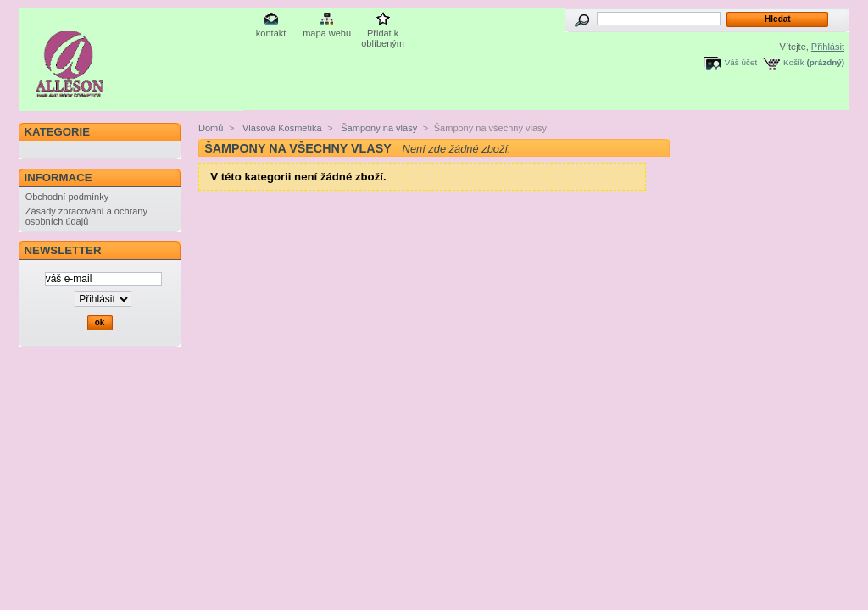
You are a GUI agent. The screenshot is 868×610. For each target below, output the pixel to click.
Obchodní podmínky (67, 197)
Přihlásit (828, 47)
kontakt (271, 33)
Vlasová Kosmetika (281, 128)
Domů (211, 128)
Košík (794, 62)
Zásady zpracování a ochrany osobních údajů (86, 216)
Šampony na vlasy (378, 128)
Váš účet (741, 62)
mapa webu (327, 33)
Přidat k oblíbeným (383, 34)
